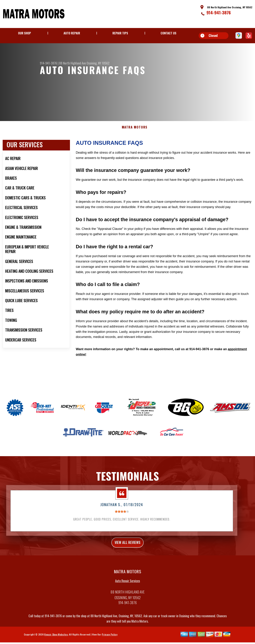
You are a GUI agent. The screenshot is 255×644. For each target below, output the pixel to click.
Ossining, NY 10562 (98, 63)
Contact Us (168, 33)
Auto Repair (72, 33)
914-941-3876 (219, 12)
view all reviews (128, 554)
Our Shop (25, 33)
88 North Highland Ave (73, 63)
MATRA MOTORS (135, 138)
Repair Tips (120, 33)
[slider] (122, 522)
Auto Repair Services (127, 593)
